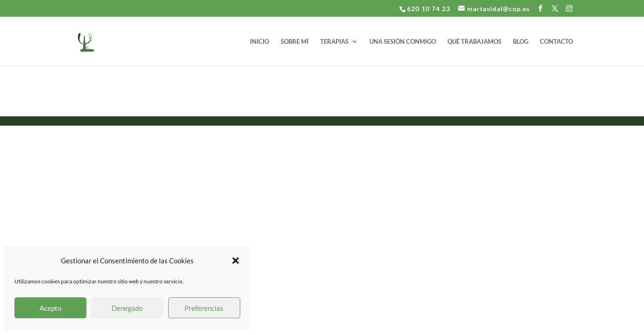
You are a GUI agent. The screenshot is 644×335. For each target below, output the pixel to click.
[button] (236, 261)
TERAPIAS (334, 42)
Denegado (127, 308)
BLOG (521, 42)
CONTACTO (556, 42)
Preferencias (204, 308)
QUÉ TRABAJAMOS (474, 42)
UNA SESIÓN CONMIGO (403, 42)
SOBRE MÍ (295, 42)
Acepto (50, 308)
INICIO (260, 42)
